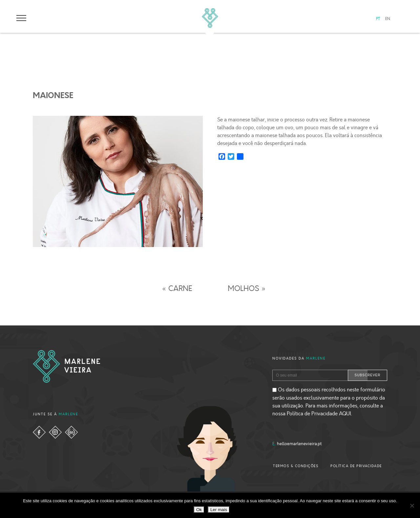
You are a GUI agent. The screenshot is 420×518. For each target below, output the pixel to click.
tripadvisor (71, 432)
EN (388, 19)
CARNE (180, 289)
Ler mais (219, 510)
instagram (55, 432)
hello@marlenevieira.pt (299, 444)
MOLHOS (243, 289)
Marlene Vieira (210, 18)
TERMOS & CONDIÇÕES (296, 466)
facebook (39, 432)
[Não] (412, 506)
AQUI (345, 414)
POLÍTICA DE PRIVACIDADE (356, 466)
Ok (199, 510)
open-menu (21, 18)
